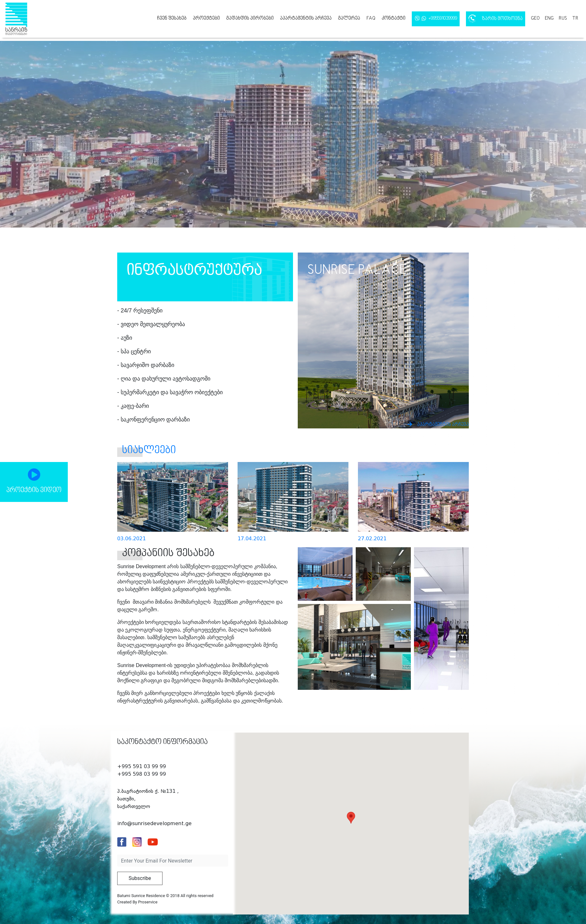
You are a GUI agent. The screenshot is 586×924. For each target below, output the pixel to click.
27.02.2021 (372, 539)
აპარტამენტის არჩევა (306, 18)
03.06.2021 (131, 539)
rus (563, 18)
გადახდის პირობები (250, 18)
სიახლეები (149, 450)
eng (549, 18)
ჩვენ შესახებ (172, 18)
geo (535, 18)
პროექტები (206, 18)
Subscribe (140, 878)
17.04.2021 (252, 539)
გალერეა (349, 18)
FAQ (371, 18)
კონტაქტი (394, 18)
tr (575, 18)
